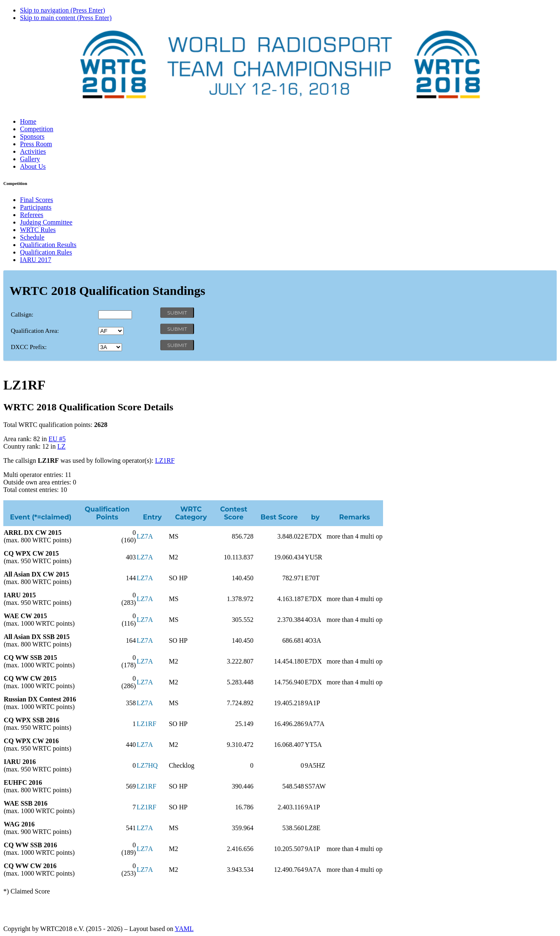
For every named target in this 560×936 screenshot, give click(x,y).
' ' (111, 331)
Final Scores (37, 200)
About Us (33, 166)
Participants (36, 207)
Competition (37, 129)
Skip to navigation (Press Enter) (62, 10)
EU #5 (57, 439)
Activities (33, 151)
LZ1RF (165, 461)
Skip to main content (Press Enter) (66, 18)
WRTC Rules (38, 230)
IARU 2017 (36, 260)
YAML (184, 929)
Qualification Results (48, 245)
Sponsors (32, 136)
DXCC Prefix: (29, 347)
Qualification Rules (46, 252)
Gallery (30, 159)
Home (28, 121)
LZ (62, 446)
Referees (32, 215)
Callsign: (22, 314)
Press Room (36, 144)
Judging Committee (46, 222)
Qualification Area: (35, 331)
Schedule (32, 237)
